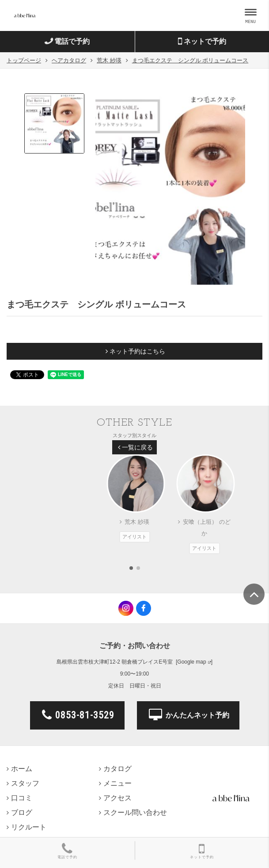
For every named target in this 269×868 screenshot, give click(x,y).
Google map (191, 662)
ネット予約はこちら (135, 351)
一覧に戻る (135, 447)
